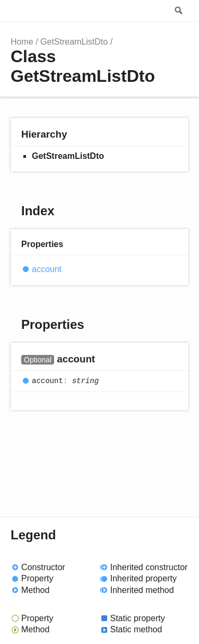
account (47, 269)
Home (22, 42)
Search (178, 11)
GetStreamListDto (74, 42)
